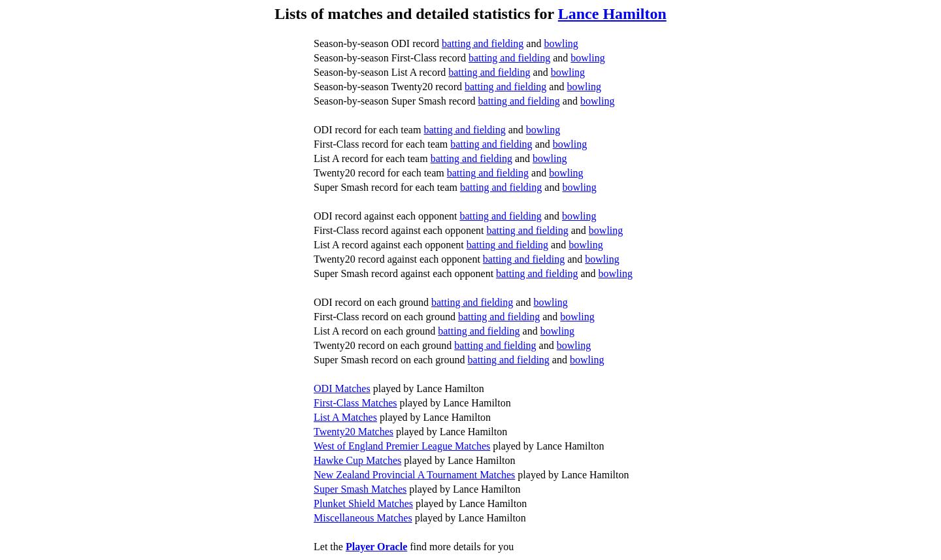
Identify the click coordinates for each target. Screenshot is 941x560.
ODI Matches (342, 388)
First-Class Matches (355, 403)
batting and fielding (483, 43)
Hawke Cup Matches (357, 460)
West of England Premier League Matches (402, 446)
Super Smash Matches (360, 489)
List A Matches (345, 417)
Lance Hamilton (612, 14)
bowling (561, 43)
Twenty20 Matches (354, 432)
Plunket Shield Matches (363, 503)
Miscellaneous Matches (363, 518)
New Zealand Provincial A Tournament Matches (414, 475)
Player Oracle (376, 547)
